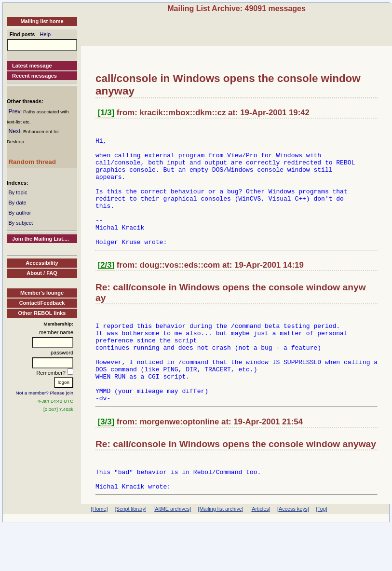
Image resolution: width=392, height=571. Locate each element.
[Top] (321, 555)
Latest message (32, 66)
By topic (18, 192)
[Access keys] (293, 555)
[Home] (100, 555)
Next (14, 131)
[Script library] (131, 555)
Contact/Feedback (42, 303)
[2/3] (106, 288)
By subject (20, 223)
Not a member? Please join (45, 393)
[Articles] (260, 555)
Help (46, 34)
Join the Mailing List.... (41, 239)
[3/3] (106, 462)
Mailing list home (42, 21)
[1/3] (106, 113)
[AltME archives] (172, 555)
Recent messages (34, 76)
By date (17, 203)
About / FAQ (42, 273)
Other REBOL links (42, 313)
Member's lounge (42, 293)
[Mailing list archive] (221, 555)
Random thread (32, 162)
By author (20, 213)
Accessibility (42, 263)
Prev (14, 111)
